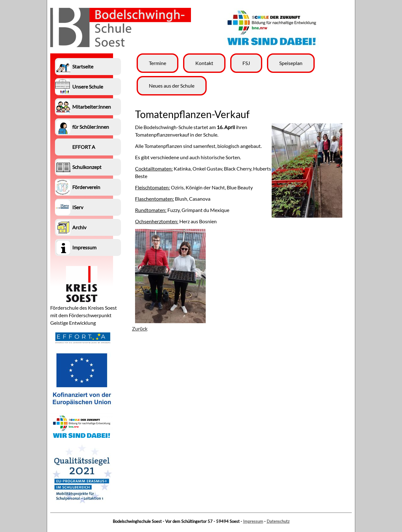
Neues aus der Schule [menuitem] (172, 86)
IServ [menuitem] (78, 207)
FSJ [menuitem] (246, 63)
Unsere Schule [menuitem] (88, 87)
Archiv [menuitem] (79, 227)
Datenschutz (278, 521)
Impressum (253, 521)
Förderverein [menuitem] (86, 187)
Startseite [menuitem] (83, 66)
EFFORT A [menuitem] (84, 147)
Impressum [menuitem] (84, 247)
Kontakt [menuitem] (204, 63)
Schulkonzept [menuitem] (87, 167)
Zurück (140, 329)
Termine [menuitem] (158, 63)
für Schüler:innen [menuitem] (91, 127)
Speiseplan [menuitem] (291, 63)
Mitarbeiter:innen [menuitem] (92, 107)
